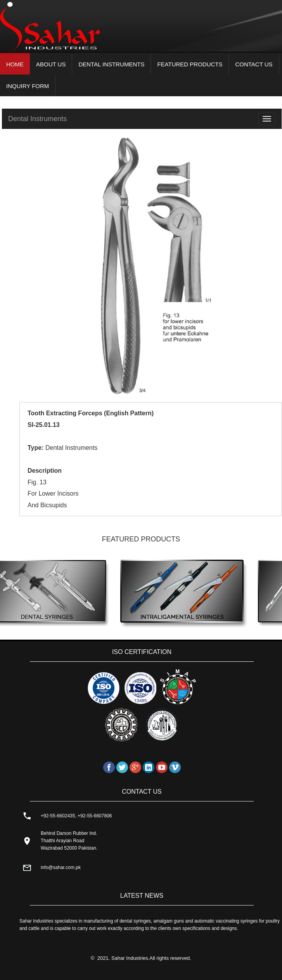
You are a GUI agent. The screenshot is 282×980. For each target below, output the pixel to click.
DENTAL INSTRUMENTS (111, 64)
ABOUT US (51, 64)
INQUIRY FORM (28, 86)
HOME (15, 64)
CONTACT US (254, 64)
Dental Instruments (37, 119)
